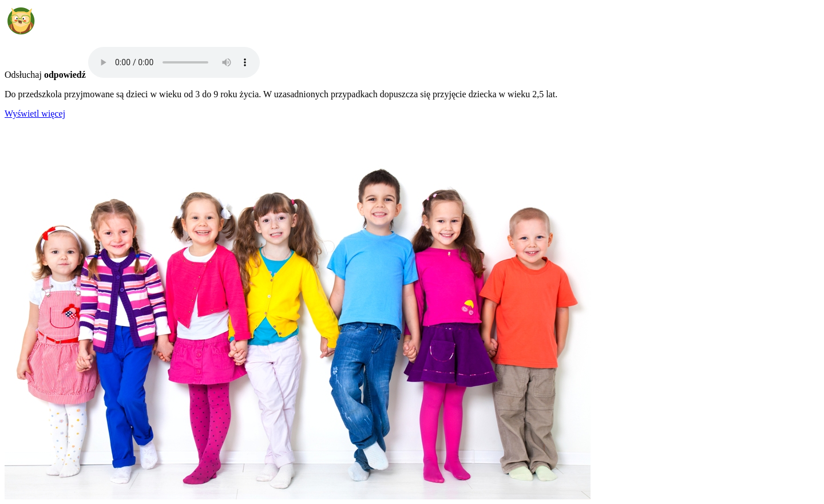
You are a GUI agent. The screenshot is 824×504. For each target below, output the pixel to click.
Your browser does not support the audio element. (174, 62)
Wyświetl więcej (35, 114)
